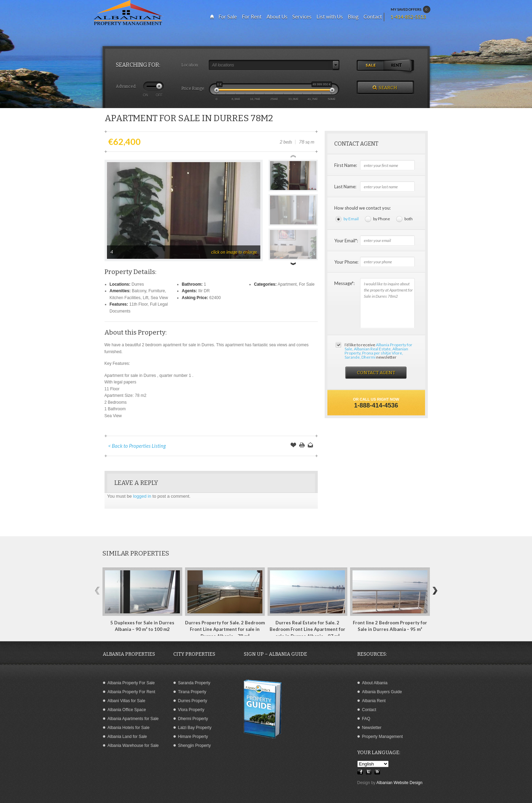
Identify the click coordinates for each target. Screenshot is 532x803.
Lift (145, 298)
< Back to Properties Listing (137, 446)
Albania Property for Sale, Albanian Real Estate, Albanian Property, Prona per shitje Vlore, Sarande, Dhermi (378, 351)
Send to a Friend (311, 446)
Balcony (139, 291)
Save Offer (293, 446)
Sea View (159, 298)
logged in (142, 496)
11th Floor (138, 304)
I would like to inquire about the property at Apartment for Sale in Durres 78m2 (387, 303)
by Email (351, 219)
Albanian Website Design (400, 783)
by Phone (382, 219)
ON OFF (153, 95)
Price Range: (193, 88)
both (409, 219)
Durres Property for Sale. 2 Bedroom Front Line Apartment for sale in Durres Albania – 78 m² (225, 629)
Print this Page (302, 446)
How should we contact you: (362, 208)
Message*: (344, 283)
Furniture (157, 291)
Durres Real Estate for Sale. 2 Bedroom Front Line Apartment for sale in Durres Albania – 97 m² (307, 629)
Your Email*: (346, 241)
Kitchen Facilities (125, 298)
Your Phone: (346, 262)
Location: (190, 65)
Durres (138, 284)
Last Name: (345, 187)
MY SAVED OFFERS (411, 10)
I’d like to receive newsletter (378, 351)
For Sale (307, 284)
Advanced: (126, 86)
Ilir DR (204, 291)
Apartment (287, 284)
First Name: (346, 165)
